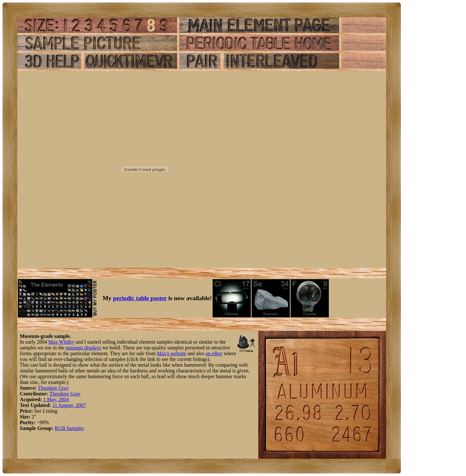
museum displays (84, 348)
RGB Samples (69, 428)
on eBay (214, 353)
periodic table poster (140, 298)
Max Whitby (61, 342)
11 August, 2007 (69, 405)
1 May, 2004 (56, 399)
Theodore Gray (53, 388)
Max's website (171, 353)
